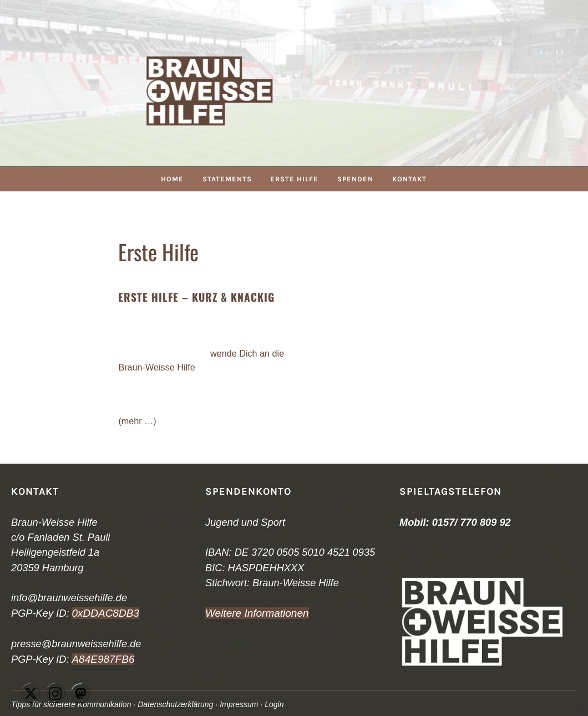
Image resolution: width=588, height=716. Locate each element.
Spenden (356, 179)
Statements (227, 179)
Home (171, 179)
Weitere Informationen (255, 613)
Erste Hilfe (295, 179)
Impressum (245, 704)
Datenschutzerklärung (180, 704)
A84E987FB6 (102, 659)
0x (77, 613)
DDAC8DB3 (110, 613)
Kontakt (411, 179)
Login (281, 704)
